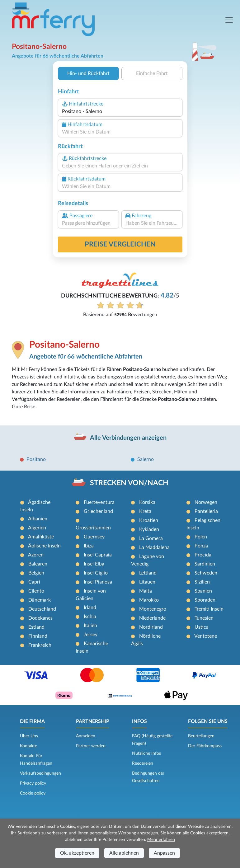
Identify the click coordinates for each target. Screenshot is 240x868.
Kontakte (28, 746)
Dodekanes (40, 618)
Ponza (201, 546)
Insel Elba (94, 564)
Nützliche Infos (146, 753)
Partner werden (91, 746)
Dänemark (40, 600)
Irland (90, 608)
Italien (90, 626)
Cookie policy (33, 793)
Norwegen (206, 502)
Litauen (147, 582)
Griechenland (98, 511)
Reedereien (143, 763)
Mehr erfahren (161, 840)
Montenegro (153, 609)
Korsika (147, 502)
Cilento (36, 591)
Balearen (38, 564)
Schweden (206, 573)
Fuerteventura (99, 502)
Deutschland (42, 609)
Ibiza (89, 546)
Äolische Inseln (44, 546)
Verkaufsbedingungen (40, 773)
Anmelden (86, 736)
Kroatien (149, 520)
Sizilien (202, 582)
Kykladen (149, 529)
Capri (34, 582)
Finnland (38, 636)
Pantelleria (206, 511)
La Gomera (151, 538)
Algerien (37, 528)
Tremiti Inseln (209, 609)
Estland (36, 627)
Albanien (38, 519)
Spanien (203, 591)
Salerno (146, 459)
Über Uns (29, 736)
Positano (36, 459)
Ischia (90, 617)
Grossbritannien (93, 528)
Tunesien (204, 618)
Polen (201, 537)
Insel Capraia (98, 555)
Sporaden (205, 600)
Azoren (36, 555)
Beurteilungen (201, 736)
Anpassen (164, 853)
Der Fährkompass (205, 746)
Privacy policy (33, 783)
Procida (203, 555)
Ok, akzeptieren (77, 853)
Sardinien (205, 564)
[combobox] (120, 111)
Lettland (148, 573)
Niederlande (152, 618)
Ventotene (206, 636)
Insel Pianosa (98, 582)
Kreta (145, 511)
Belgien (36, 573)
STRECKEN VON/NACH (129, 483)
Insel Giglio (96, 573)
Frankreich (40, 645)
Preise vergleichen (120, 244)
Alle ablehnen (124, 853)
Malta (146, 591)
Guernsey (94, 537)
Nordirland (151, 627)
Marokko (149, 600)
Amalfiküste (41, 537)
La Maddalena (154, 547)
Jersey (91, 635)
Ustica (202, 627)
